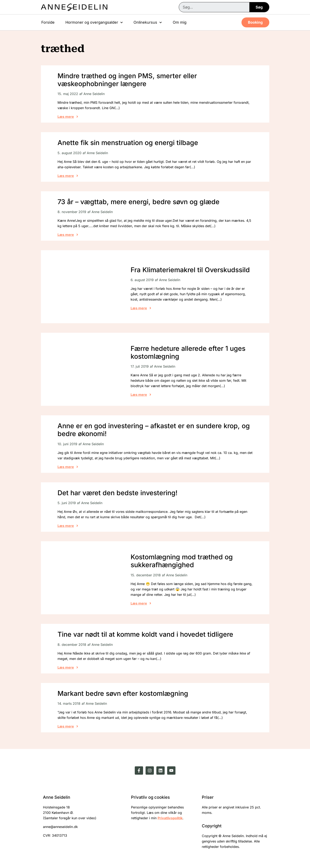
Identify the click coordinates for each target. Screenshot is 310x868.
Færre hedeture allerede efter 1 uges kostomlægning (188, 352)
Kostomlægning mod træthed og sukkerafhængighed (182, 561)
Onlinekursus (148, 23)
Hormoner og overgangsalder (94, 23)
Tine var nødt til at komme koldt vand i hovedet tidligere (145, 634)
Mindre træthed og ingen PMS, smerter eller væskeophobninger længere (127, 80)
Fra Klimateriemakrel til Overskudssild (190, 270)
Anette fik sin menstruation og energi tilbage (128, 143)
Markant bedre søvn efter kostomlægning (123, 693)
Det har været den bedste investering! (118, 493)
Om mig (180, 22)
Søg (259, 7)
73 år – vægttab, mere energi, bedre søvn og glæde (138, 202)
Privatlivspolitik (170, 818)
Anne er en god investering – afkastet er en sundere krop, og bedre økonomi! (154, 430)
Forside (48, 22)
